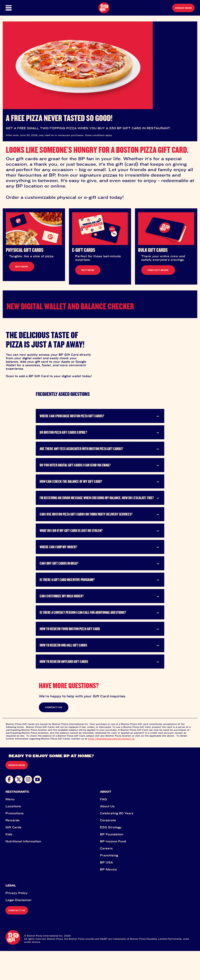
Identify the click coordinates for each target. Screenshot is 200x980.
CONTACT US (54, 736)
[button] (15, 8)
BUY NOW (22, 267)
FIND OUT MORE (158, 270)
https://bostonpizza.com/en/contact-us (111, 768)
